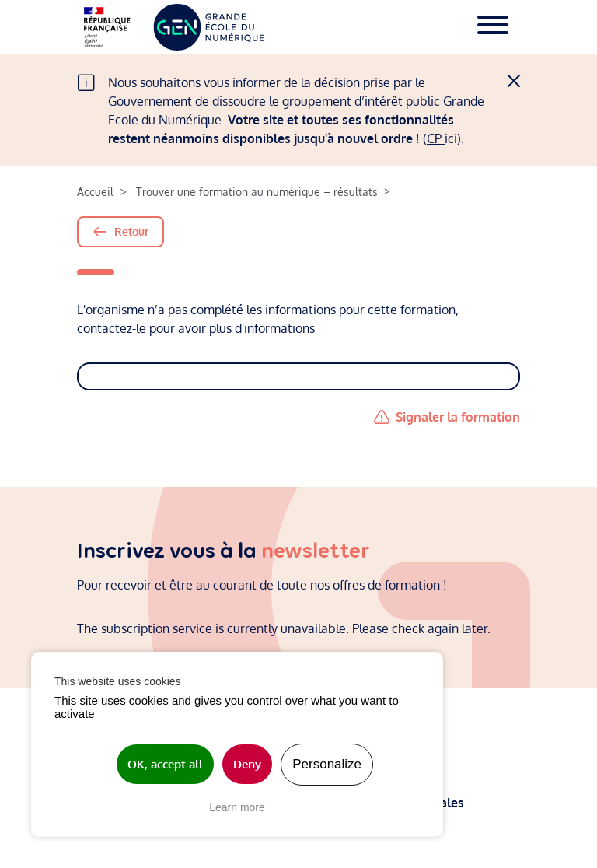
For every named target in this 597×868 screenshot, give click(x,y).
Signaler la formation (458, 417)
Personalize (327, 764)
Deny (247, 764)
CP (436, 138)
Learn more (237, 807)
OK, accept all (165, 764)
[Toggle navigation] (493, 27)
